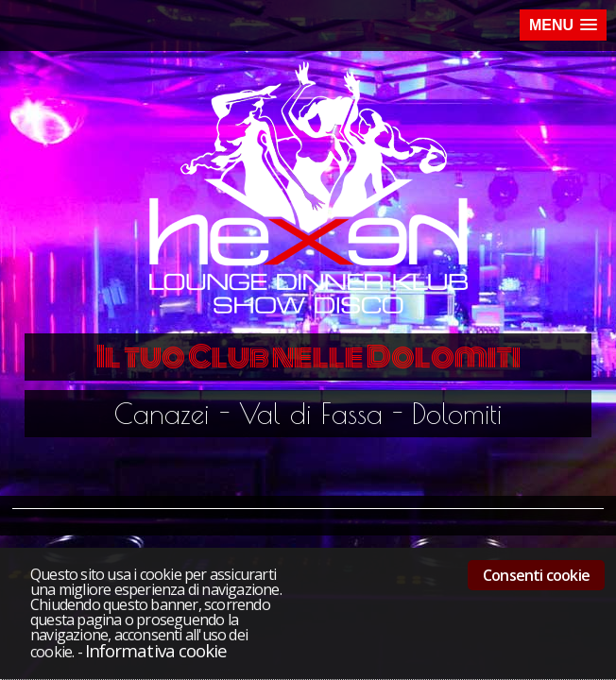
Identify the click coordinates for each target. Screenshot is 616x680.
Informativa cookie (156, 650)
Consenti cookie (536, 575)
